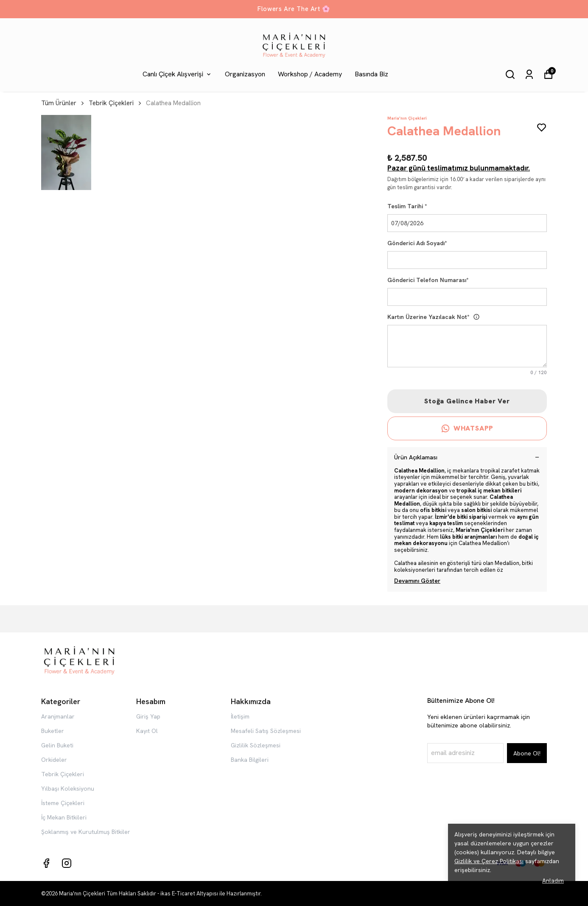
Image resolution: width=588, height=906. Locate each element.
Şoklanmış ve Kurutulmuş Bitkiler (86, 832)
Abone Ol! (527, 753)
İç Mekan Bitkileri (64, 817)
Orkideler (54, 760)
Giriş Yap (148, 716)
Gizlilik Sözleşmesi (256, 745)
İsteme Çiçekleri (63, 803)
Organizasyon (245, 74)
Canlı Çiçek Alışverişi (177, 74)
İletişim (240, 716)
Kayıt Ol (147, 731)
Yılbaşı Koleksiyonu (68, 789)
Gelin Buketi (57, 745)
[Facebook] (46, 863)
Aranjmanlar (58, 716)
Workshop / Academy (310, 74)
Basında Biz (371, 74)
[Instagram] (67, 863)
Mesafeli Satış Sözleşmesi (266, 731)
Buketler (53, 731)
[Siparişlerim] (529, 74)
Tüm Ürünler (63, 103)
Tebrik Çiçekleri (111, 103)
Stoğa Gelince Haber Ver (467, 401)
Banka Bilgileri (250, 760)
